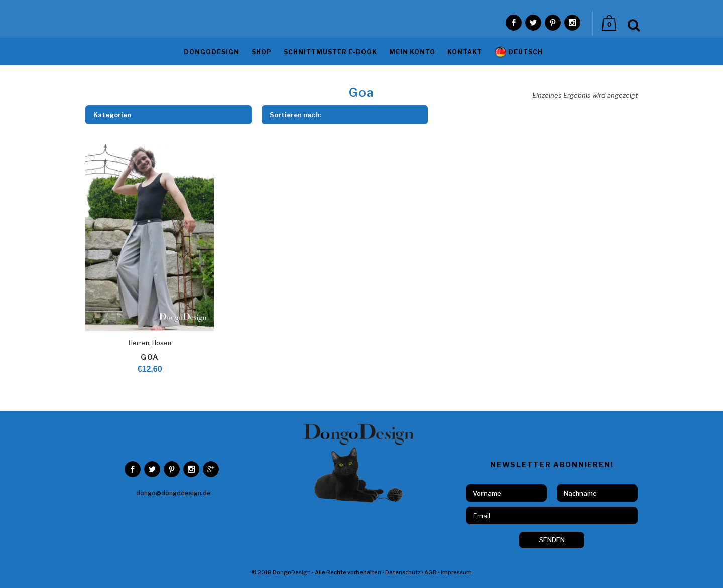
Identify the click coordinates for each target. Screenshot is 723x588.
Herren (139, 343)
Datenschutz (403, 572)
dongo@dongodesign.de (173, 493)
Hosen (162, 343)
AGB (431, 572)
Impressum (456, 572)
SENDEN (552, 540)
